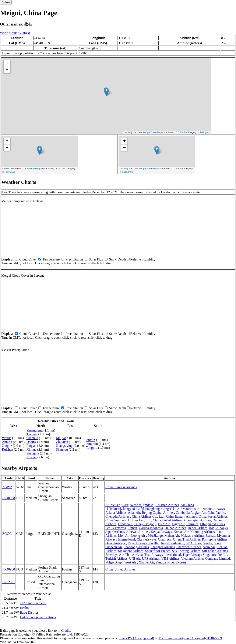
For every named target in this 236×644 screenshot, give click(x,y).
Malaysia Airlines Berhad (198, 536)
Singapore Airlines (131, 551)
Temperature (51, 259)
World (4, 33)
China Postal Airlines (213, 516)
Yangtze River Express (171, 562)
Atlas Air (134, 513)
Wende (7, 438)
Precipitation (74, 259)
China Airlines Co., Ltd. (148, 516)
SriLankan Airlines (215, 551)
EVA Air (164, 524)
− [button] (7, 70)
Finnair (133, 528)
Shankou (62, 449)
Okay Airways (147, 539)
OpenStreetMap (154, 132)
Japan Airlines (115, 532)
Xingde (7, 446)
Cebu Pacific (216, 513)
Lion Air (124, 536)
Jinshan (32, 457)
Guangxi (24, 33)
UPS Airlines (151, 558)
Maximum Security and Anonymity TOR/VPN (190, 638)
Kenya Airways (161, 532)
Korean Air (181, 532)
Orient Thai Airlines (187, 539)
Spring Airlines (190, 551)
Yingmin (92, 444)
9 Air (125, 505)
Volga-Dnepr (114, 562)
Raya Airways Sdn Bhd (144, 543)
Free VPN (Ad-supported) (136, 638)
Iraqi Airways (218, 528)
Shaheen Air (114, 547)
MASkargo (155, 536)
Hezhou (25, 608)
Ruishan (7, 449)
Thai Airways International (163, 555)
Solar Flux (96, 259)
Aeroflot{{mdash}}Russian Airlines (154, 505)
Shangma (33, 453)
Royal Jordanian (173, 543)
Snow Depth (117, 259)
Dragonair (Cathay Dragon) (137, 524)
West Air (131, 562)
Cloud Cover (28, 259)
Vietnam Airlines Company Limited (205, 558)
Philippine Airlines (215, 539)
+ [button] (7, 64)
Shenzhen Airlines (189, 547)
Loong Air (139, 536)
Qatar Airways (116, 543)
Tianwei (32, 434)
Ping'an (31, 446)
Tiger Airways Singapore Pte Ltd (205, 555)
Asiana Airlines (116, 513)
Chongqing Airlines (198, 520)
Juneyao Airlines (138, 532)
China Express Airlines (121, 487)
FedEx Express (116, 528)
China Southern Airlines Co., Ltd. (128, 520)
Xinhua (31, 449)
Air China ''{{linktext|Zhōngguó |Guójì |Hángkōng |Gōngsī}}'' (150, 507)
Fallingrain (205, 132)
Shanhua (32, 438)
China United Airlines (168, 520)
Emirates (192, 524)
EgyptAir (178, 524)
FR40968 (9, 498)
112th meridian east (33, 603)
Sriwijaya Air (114, 555)
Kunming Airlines (202, 532)
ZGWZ (7, 487)
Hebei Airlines (198, 528)
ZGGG (7, 534)
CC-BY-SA (182, 132)
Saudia (208, 543)
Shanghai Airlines (163, 547)
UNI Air (135, 558)
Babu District (29, 612)
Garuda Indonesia (151, 528)
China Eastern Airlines (181, 516)
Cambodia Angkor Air (191, 513)
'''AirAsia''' (113, 505)
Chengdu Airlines (118, 516)
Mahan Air (172, 536)
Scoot (218, 543)
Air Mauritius (186, 509)
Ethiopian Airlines (213, 524)
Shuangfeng (35, 430)
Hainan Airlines (175, 528)
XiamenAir (146, 562)
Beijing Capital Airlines (158, 513)
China (13, 33)
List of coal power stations (38, 617)
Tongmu (91, 448)
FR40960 (9, 569)
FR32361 (9, 582)
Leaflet (127, 132)
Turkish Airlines (116, 558)
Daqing (31, 442)
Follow (6, 2)
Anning (7, 442)
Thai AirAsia (134, 555)
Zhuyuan (62, 442)
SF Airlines (193, 543)
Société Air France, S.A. (162, 551)
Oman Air (165, 539)
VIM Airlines (170, 558)
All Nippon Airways (211, 509)
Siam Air (209, 547)
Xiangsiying (64, 446)
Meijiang (62, 438)
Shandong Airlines (136, 547)
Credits (66, 631)
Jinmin (91, 440)
